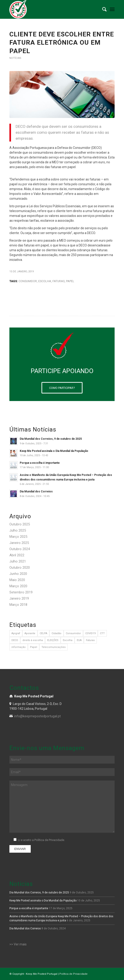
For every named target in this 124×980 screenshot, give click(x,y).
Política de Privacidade (73, 974)
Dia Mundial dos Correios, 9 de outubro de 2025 (51, 439)
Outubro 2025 (20, 524)
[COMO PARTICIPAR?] (62, 388)
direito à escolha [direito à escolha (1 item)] (33, 640)
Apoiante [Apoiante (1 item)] (30, 633)
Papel (70, 281)
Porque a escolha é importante (40, 463)
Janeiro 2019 (19, 598)
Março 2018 (18, 605)
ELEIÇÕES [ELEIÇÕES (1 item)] (53, 640)
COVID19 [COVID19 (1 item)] (90, 633)
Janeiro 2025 (19, 543)
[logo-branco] (52, 9)
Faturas (59, 281)
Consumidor (28, 281)
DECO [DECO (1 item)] (15, 640)
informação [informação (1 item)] (19, 647)
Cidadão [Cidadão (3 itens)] (56, 633)
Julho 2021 (18, 561)
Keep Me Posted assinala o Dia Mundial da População (54, 451)
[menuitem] (102, 9)
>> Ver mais (18, 944)
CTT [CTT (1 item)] (102, 633)
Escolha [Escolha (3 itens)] (68, 640)
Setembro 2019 (21, 592)
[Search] (102, 9)
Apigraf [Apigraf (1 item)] (16, 633)
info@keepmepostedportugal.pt (37, 716)
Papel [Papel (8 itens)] (34, 647)
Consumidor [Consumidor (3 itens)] (73, 633)
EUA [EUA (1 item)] (79, 640)
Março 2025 (18, 537)
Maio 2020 (17, 580)
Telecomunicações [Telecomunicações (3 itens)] (54, 647)
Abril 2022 (17, 555)
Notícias (15, 58)
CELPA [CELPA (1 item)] (43, 633)
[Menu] (112, 9)
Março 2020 (18, 586)
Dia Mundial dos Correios (36, 491)
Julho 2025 (18, 530)
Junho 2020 (18, 574)
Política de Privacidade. (50, 840)
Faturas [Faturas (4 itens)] (90, 640)
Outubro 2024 (20, 549)
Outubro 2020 (20, 568)
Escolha (45, 281)
